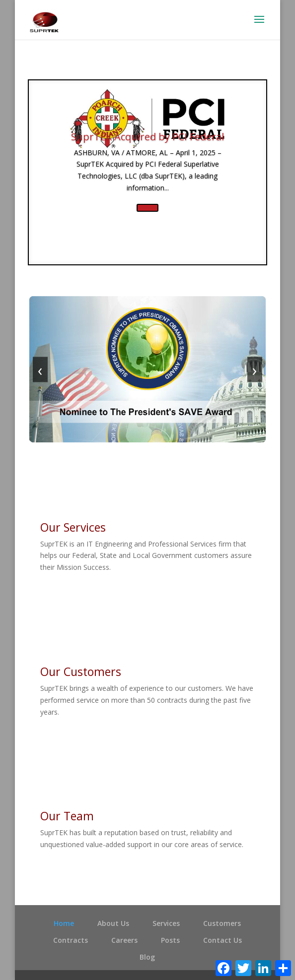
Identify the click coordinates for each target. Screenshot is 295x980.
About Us (113, 923)
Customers (222, 923)
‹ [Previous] (40, 369)
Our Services (73, 527)
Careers (124, 940)
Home (64, 923)
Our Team (67, 816)
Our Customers (81, 672)
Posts (170, 940)
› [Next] (255, 369)
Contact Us (222, 940)
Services (166, 923)
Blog (147, 957)
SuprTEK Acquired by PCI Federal (147, 137)
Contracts (71, 940)
